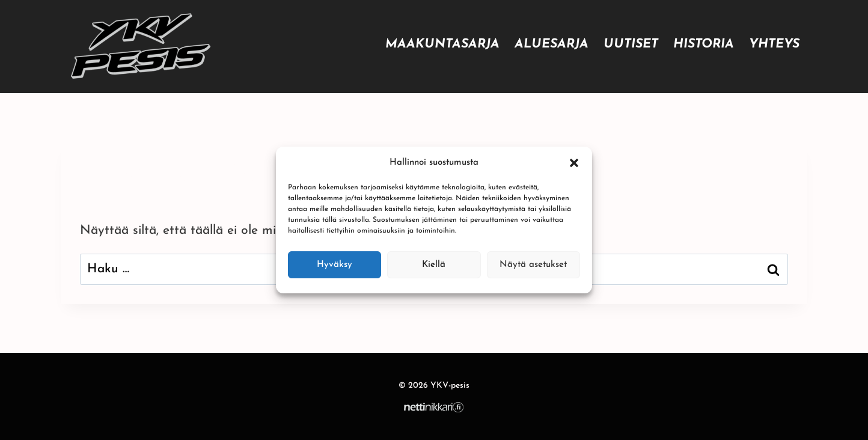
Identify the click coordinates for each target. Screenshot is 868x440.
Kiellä (434, 265)
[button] (574, 163)
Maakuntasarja (442, 44)
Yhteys (774, 44)
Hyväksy (335, 265)
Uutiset (631, 44)
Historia (704, 44)
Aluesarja (552, 44)
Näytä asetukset (533, 265)
